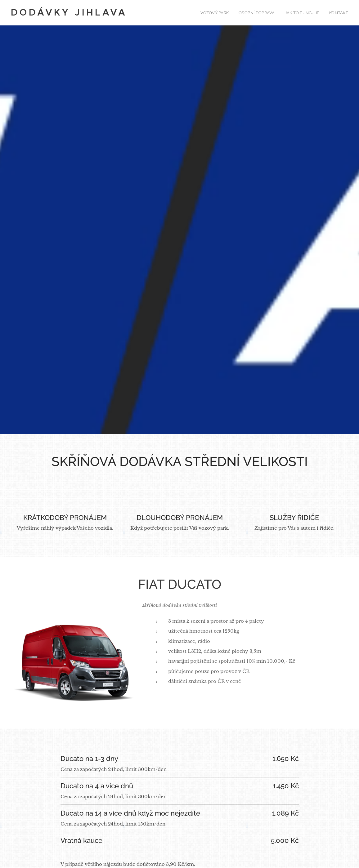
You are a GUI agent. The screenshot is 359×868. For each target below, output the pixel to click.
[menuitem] (218, 13)
